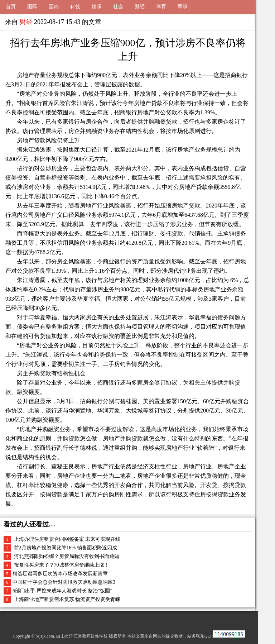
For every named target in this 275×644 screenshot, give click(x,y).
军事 (183, 7)
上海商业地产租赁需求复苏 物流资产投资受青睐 (66, 599)
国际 (32, 7)
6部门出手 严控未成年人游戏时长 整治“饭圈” (62, 591)
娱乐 (97, 7)
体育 (161, 7)
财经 (140, 7)
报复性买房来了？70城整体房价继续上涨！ (61, 565)
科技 (75, 7)
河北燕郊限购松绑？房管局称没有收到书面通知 (66, 556)
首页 (11, 7)
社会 (118, 7)
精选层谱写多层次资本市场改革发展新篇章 (60, 574)
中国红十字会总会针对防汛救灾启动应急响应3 (64, 582)
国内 (54, 7)
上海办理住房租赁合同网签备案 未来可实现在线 (66, 539)
